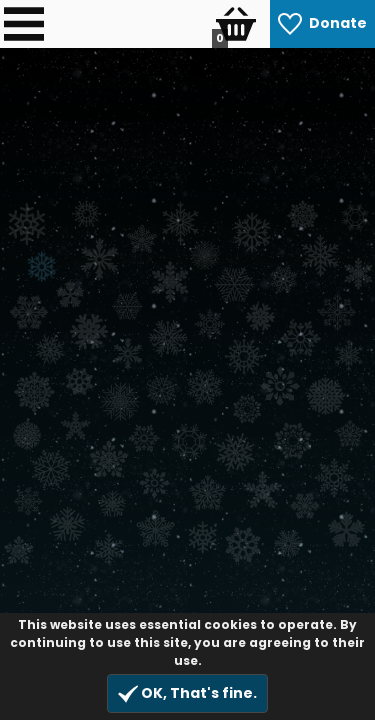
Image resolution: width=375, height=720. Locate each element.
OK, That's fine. (187, 693)
